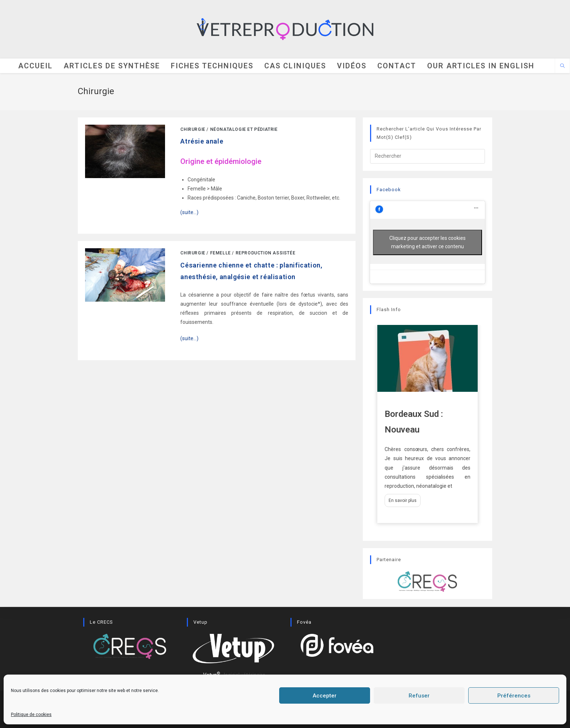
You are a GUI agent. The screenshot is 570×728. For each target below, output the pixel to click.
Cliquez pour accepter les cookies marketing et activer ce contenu (427, 243)
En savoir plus (403, 501)
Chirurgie (193, 130)
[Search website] (562, 67)
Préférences (514, 696)
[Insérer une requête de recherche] (427, 157)
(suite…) (189, 339)
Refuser (419, 696)
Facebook (389, 190)
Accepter (325, 696)
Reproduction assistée (266, 254)
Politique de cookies (31, 715)
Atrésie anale (202, 142)
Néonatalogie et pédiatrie (244, 130)
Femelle (220, 254)
